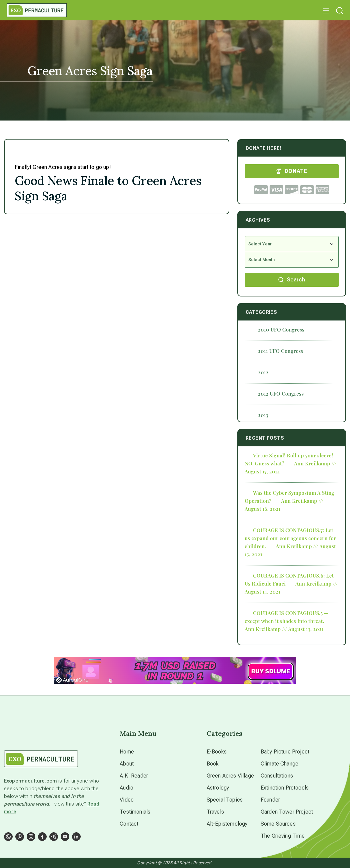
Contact (129, 824)
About (127, 764)
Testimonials (135, 812)
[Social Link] (8, 837)
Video (127, 800)
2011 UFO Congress (281, 351)
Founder (270, 800)
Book (213, 764)
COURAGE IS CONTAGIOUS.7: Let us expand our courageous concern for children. (290, 538)
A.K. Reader (134, 776)
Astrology (218, 788)
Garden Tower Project (287, 812)
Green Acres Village (230, 776)
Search (292, 280)
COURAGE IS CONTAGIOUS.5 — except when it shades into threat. (287, 617)
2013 (263, 415)
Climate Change (279, 764)
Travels (215, 812)
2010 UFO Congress (281, 330)
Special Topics (225, 800)
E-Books (217, 752)
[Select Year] (292, 244)
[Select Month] (292, 260)
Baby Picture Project (285, 752)
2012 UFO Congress (281, 394)
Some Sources (278, 824)
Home (127, 752)
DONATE (292, 171)
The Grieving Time (283, 836)
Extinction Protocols (285, 788)
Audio (126, 788)
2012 (263, 372)
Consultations (277, 776)
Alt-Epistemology (227, 824)
